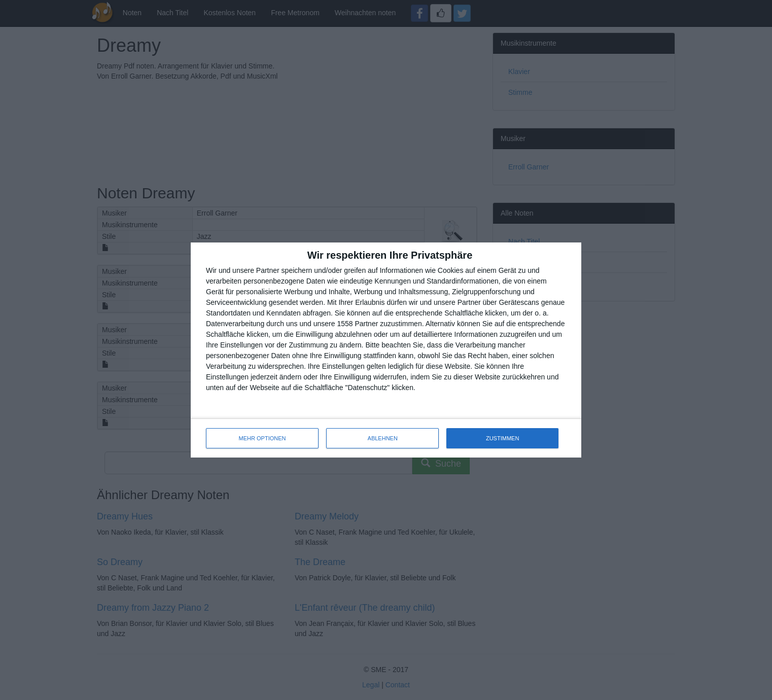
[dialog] (386, 350)
